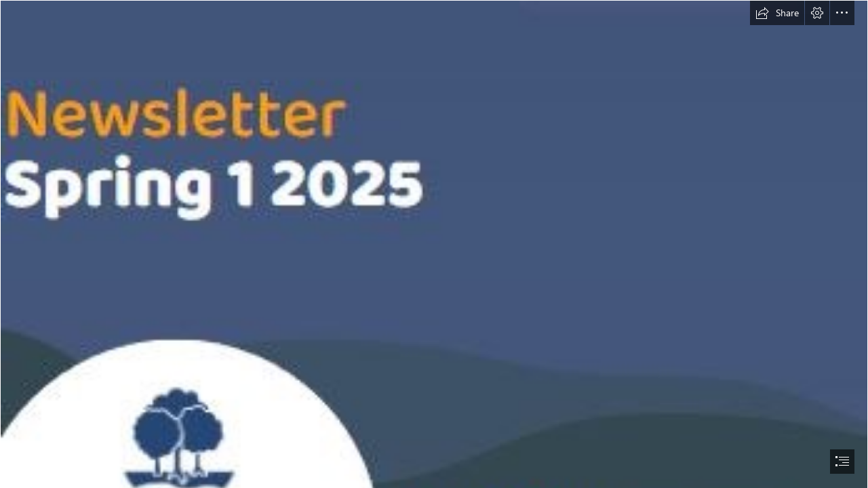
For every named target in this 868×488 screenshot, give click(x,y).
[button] (777, 13)
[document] (434, 244)
